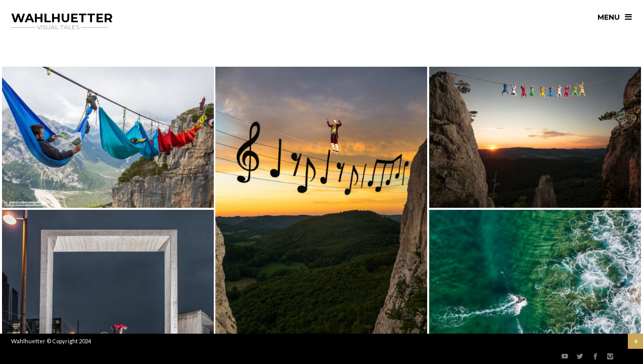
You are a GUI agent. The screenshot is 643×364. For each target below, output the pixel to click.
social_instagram (610, 356)
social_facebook (595, 356)
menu (609, 17)
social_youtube (565, 356)
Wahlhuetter (28, 341)
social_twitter (580, 356)
